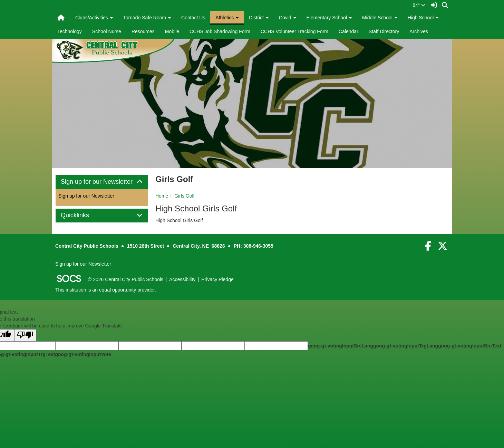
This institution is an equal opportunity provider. (106, 290)
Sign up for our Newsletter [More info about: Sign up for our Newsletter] (86, 196)
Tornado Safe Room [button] (147, 18)
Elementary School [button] (329, 18)
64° (419, 5)
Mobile (172, 31)
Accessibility (182, 279)
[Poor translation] (25, 335)
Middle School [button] (380, 18)
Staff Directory (384, 31)
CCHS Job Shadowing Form (220, 31)
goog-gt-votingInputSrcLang (341, 346)
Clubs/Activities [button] (94, 18)
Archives (419, 31)
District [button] (259, 18)
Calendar (348, 31)
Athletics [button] (227, 18)
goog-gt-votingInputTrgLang (406, 346)
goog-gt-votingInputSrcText (470, 346)
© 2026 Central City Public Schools (126, 279)
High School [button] (423, 18)
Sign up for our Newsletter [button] (102, 182)
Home (162, 196)
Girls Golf (184, 196)
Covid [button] (288, 18)
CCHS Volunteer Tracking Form (294, 31)
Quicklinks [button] (83, 215)
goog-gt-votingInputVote (83, 354)
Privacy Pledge (217, 279)
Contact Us (193, 18)
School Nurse (107, 31)
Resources (143, 31)
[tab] (102, 182)
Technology (70, 31)
